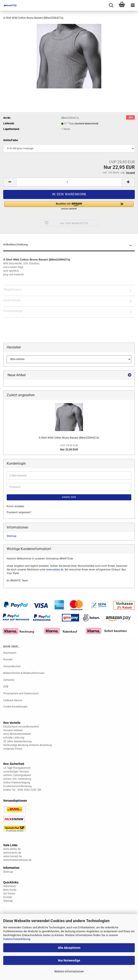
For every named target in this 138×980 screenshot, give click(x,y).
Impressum (10, 653)
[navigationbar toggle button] (133, 5)
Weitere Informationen (69, 971)
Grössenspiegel (13, 311)
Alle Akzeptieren (69, 948)
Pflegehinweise (13, 289)
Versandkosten (12, 666)
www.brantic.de (12, 853)
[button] (10, 182)
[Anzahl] (69, 182)
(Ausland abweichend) (86, 124)
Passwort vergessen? (19, 512)
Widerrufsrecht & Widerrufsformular (24, 673)
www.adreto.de (55, 570)
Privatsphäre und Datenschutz (21, 693)
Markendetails (12, 300)
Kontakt (8, 659)
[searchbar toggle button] (111, 5)
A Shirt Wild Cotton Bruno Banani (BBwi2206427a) (69, 438)
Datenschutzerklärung (17, 939)
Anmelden (69, 497)
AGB (6, 687)
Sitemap (12, 536)
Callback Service (13, 700)
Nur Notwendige (69, 960)
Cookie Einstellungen (15, 707)
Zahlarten (9, 680)
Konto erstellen (15, 506)
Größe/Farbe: (11, 140)
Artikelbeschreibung (15, 244)
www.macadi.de (13, 856)
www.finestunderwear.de (17, 860)
